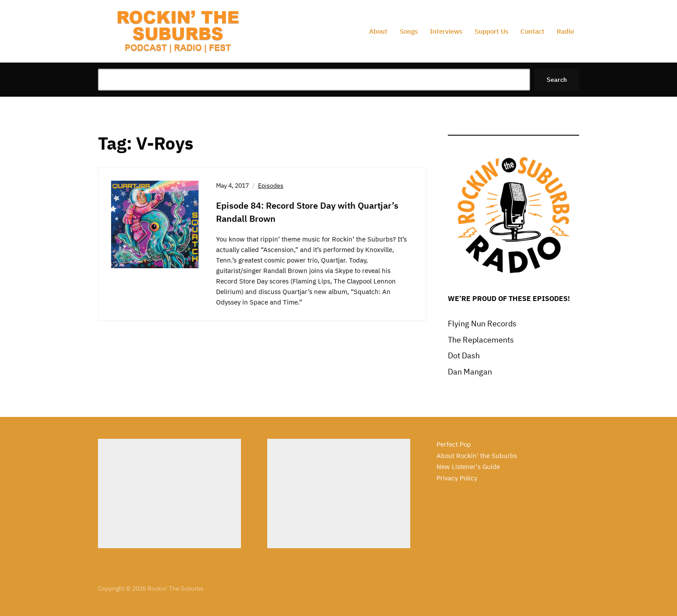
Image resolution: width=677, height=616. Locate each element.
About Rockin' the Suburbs (477, 456)
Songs (409, 31)
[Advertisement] (169, 493)
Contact (532, 31)
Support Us (491, 31)
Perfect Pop (454, 444)
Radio (565, 31)
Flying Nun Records (482, 324)
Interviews (446, 31)
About (378, 31)
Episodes (271, 185)
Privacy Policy (457, 478)
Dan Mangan (470, 372)
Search (557, 80)
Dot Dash (464, 355)
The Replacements (481, 340)
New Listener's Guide (468, 467)
